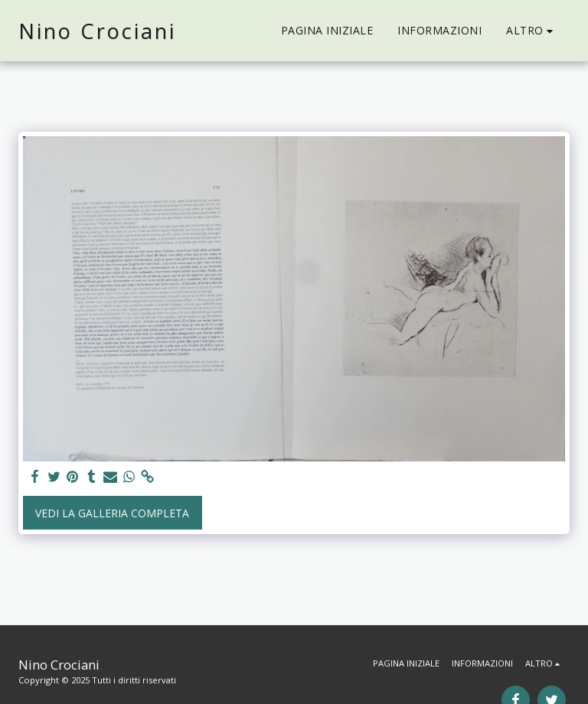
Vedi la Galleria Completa (112, 513)
